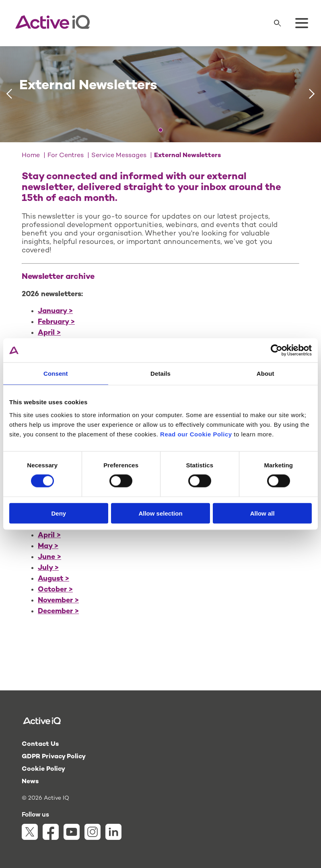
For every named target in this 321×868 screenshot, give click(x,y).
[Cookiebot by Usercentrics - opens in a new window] (277, 350)
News (30, 782)
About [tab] (265, 374)
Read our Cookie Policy (196, 434)
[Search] (278, 23)
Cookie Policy (43, 769)
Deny (59, 513)
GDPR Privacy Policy (54, 757)
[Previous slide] (9, 94)
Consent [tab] (56, 374)
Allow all (262, 513)
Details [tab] (160, 374)
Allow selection (160, 513)
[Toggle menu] (302, 23)
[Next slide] (312, 94)
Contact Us (40, 744)
